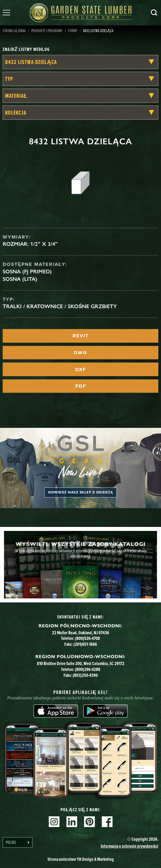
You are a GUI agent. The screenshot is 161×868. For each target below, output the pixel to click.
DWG (80, 353)
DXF (81, 369)
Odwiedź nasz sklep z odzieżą (80, 492)
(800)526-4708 (87, 638)
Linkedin (72, 822)
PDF (81, 386)
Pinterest (89, 822)
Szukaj (154, 13)
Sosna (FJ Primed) (27, 271)
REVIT (81, 336)
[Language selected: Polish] (18, 842)
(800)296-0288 (88, 669)
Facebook (107, 822)
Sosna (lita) (20, 279)
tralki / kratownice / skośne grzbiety (60, 306)
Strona (81, 859)
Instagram (54, 822)
